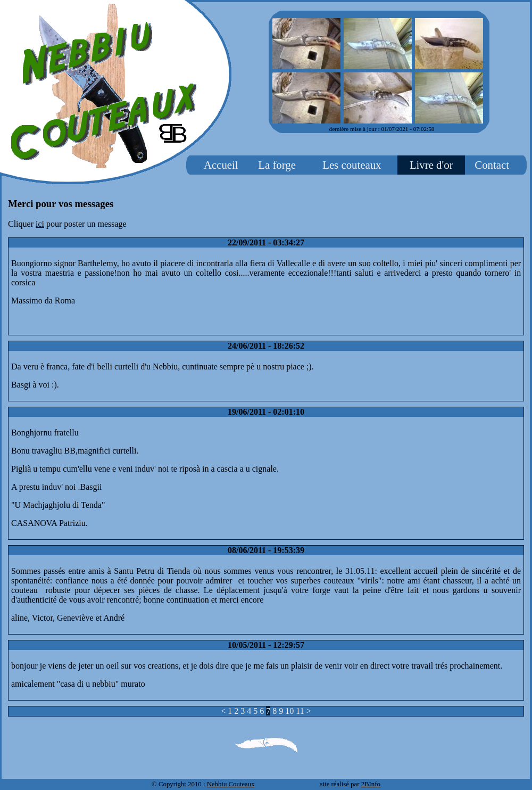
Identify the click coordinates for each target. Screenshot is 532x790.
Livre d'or (431, 165)
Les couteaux (352, 165)
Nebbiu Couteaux (231, 784)
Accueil (221, 165)
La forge (277, 165)
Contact (492, 165)
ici (40, 224)
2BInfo (371, 784)
